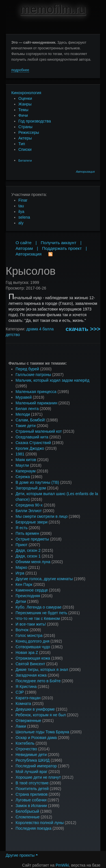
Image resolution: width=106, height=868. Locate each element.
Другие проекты (22, 855)
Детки (21, 601)
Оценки (25, 98)
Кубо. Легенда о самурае (38, 607)
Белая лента (27, 409)
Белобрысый (27, 811)
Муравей (24, 397)
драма (32, 329)
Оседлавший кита (32, 437)
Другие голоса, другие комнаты (44, 579)
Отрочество (26, 749)
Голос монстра (29, 635)
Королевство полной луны (40, 823)
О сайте (24, 243)
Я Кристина (26, 687)
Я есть (22, 528)
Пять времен (27, 533)
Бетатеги (25, 160)
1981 (20, 454)
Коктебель (25, 743)
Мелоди (23, 414)
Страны (25, 127)
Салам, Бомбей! (30, 420)
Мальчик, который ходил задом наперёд (52, 380)
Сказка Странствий (33, 443)
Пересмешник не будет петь (41, 613)
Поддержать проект (62, 248)
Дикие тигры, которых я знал (42, 670)
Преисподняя (28, 596)
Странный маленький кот (39, 431)
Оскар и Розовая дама (36, 738)
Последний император (36, 766)
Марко (21, 567)
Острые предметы (32, 539)
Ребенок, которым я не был (41, 715)
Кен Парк (24, 584)
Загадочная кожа (31, 675)
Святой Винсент (30, 664)
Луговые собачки (31, 800)
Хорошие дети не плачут (38, 777)
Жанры (25, 104)
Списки (25, 149)
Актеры (25, 138)
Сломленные (28, 817)
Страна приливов (32, 794)
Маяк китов (26, 460)
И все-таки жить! (31, 624)
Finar (23, 200)
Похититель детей (32, 789)
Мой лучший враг (32, 772)
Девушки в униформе (35, 709)
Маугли (22, 465)
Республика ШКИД (33, 760)
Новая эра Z (27, 652)
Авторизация (85, 172)
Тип (22, 144)
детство (13, 335)
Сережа (23, 477)
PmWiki (62, 865)
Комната (23, 704)
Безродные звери (32, 522)
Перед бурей (27, 369)
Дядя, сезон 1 (28, 556)
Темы (23, 110)
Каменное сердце (32, 590)
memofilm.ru (53, 9)
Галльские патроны (33, 375)
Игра (20, 573)
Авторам (24, 248)
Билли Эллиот (29, 511)
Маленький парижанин (36, 403)
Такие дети (26, 426)
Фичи (23, 115)
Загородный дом (31, 488)
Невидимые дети (31, 755)
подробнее (20, 70)
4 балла (46, 329)
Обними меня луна (33, 562)
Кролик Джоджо (30, 448)
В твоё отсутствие (32, 783)
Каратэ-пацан (28, 698)
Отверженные (28, 721)
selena (24, 217)
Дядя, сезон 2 (28, 550)
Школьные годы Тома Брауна (42, 732)
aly (21, 223)
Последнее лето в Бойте (38, 681)
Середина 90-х (29, 505)
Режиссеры (29, 132)
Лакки (21, 726)
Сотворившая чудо (33, 647)
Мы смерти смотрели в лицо (42, 516)
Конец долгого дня (33, 641)
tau (21, 206)
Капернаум (26, 471)
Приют (21, 545)
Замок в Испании (31, 806)
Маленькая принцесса (36, 392)
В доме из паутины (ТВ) (37, 482)
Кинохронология (26, 93)
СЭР (20, 692)
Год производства (35, 121)
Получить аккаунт (59, 243)
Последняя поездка (33, 828)
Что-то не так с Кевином (38, 618)
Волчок (22, 630)
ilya (21, 212)
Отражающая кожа (33, 658)
